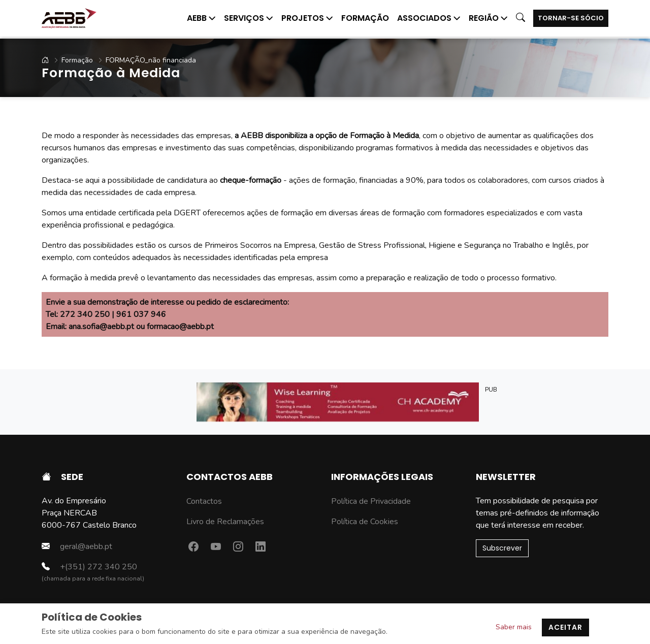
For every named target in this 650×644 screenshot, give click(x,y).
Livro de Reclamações (225, 522)
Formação (365, 18)
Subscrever (502, 548)
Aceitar (565, 627)
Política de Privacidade (371, 501)
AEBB (201, 18)
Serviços (249, 18)
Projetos (307, 18)
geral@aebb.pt (77, 546)
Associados (429, 18)
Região (488, 18)
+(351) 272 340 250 (89, 567)
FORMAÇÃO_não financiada (143, 60)
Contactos (204, 501)
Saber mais (514, 627)
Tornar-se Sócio (571, 18)
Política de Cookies (365, 522)
